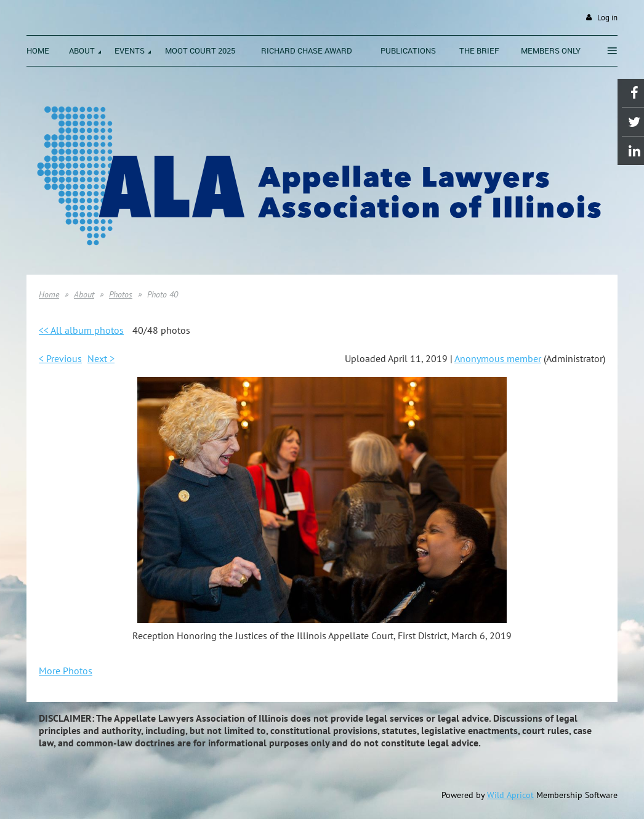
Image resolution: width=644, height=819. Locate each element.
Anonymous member (498, 358)
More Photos (66, 671)
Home (49, 294)
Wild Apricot (510, 795)
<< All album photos (81, 330)
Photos (121, 294)
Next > (101, 358)
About (84, 294)
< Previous (60, 358)
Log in (607, 18)
